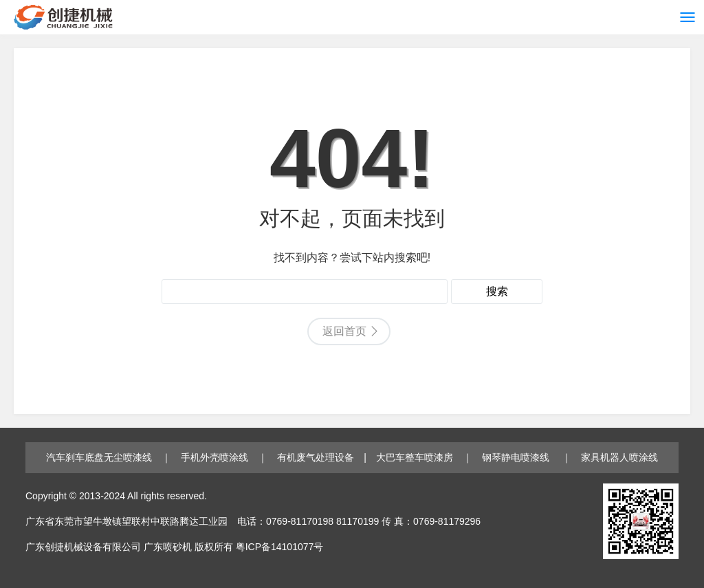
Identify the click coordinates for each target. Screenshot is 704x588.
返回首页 (344, 331)
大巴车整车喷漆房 (415, 457)
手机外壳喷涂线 (214, 457)
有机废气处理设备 (316, 457)
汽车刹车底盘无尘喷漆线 (99, 457)
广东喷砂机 (168, 547)
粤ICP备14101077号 (280, 547)
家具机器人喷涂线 (619, 457)
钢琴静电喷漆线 (517, 457)
